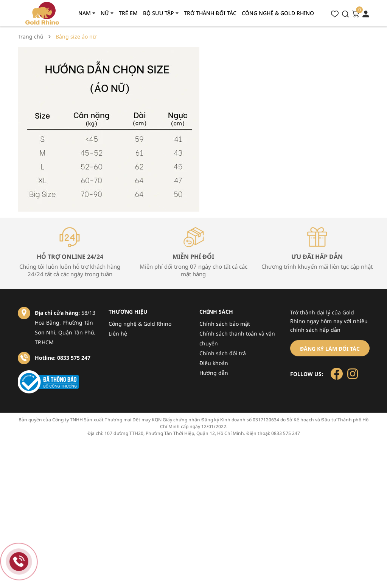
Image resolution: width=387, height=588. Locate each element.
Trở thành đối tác (210, 13)
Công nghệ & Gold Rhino (140, 324)
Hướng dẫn (214, 373)
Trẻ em (128, 13)
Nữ (106, 13)
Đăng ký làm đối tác (330, 349)
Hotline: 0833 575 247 (63, 358)
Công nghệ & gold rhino (278, 13)
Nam (85, 13)
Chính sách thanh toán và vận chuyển (237, 338)
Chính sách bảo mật (225, 324)
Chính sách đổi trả (223, 353)
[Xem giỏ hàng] (356, 13)
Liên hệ (118, 333)
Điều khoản (214, 363)
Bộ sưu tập (159, 13)
